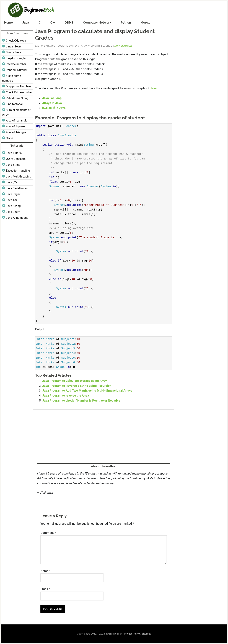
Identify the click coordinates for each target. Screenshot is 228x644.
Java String (13, 165)
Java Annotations (17, 218)
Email (45, 589)
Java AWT (12, 200)
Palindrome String (17, 98)
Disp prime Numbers (19, 86)
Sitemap (146, 634)
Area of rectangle (17, 121)
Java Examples (123, 46)
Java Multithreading (19, 177)
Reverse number (16, 64)
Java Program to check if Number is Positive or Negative (81, 400)
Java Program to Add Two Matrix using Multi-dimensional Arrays (87, 391)
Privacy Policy (132, 634)
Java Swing (13, 206)
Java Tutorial (14, 153)
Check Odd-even (16, 41)
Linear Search (15, 46)
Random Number (17, 70)
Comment (48, 533)
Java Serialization (17, 188)
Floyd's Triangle (16, 58)
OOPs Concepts (16, 159)
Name (45, 571)
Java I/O (11, 182)
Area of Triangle (16, 132)
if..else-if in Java (54, 108)
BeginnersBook (114, 10)
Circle (9, 138)
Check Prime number (19, 92)
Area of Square (15, 126)
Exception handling (18, 171)
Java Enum (13, 212)
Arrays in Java (52, 103)
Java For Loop (52, 98)
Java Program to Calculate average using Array (75, 381)
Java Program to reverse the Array (66, 395)
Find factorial (14, 104)
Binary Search (15, 52)
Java (153, 88)
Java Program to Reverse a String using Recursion (77, 386)
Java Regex (13, 194)
